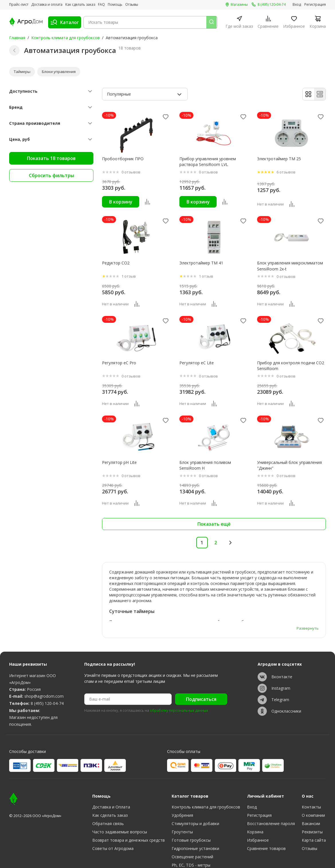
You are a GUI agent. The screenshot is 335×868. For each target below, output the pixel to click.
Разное (179, 849)
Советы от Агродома (113, 815)
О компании (313, 782)
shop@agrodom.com (44, 664)
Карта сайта (314, 807)
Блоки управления (60, 72)
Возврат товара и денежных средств (129, 807)
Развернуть (307, 595)
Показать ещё (214, 525)
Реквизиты (312, 799)
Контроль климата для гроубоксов (65, 38)
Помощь (115, 5)
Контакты (311, 774)
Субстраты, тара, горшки (196, 840)
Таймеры (22, 72)
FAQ (101, 5)
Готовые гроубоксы (191, 807)
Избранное (258, 807)
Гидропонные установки (195, 815)
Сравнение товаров (266, 815)
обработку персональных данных (179, 678)
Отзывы (132, 5)
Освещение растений (192, 824)
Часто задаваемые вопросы (120, 799)
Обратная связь (108, 791)
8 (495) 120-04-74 (47, 671)
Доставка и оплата (47, 5)
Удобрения (182, 782)
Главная (17, 38)
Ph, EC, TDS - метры (191, 832)
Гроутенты (182, 799)
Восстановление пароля (271, 791)
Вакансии (311, 791)
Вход (297, 5)
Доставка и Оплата (111, 774)
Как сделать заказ (80, 5)
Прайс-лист (19, 5)
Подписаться (201, 667)
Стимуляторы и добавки (195, 791)
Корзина (255, 799)
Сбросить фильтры (51, 176)
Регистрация (315, 5)
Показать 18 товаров (51, 159)
